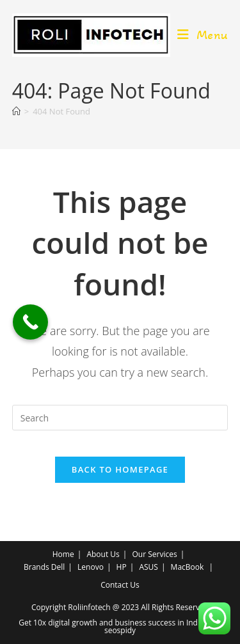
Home (63, 554)
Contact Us (120, 585)
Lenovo (91, 567)
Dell (58, 567)
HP (122, 567)
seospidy (120, 630)
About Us (103, 554)
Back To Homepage (120, 469)
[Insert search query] (120, 418)
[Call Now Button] (30, 322)
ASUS (148, 567)
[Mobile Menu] (203, 35)
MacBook (188, 567)
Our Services (154, 554)
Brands (36, 567)
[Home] (16, 111)
